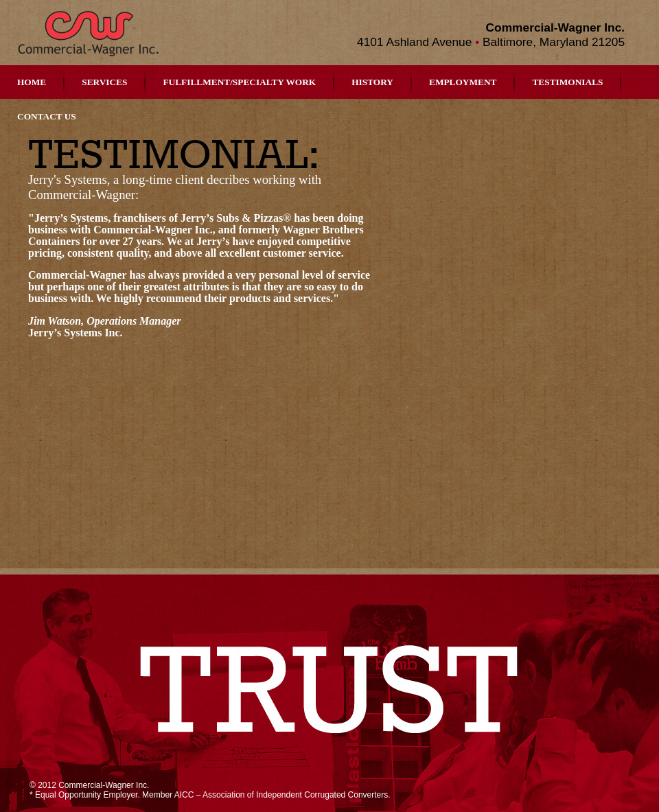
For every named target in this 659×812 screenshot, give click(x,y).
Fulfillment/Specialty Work (239, 82)
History (372, 82)
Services (104, 82)
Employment (463, 82)
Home (32, 82)
